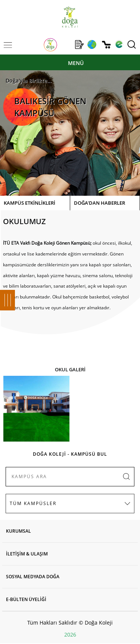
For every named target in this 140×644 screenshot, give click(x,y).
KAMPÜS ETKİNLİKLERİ (29, 203)
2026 (70, 634)
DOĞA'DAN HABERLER (99, 203)
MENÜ (76, 63)
